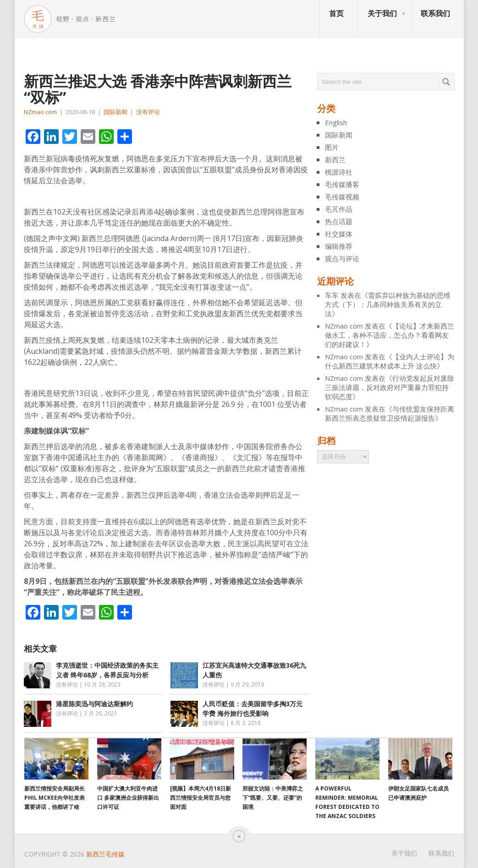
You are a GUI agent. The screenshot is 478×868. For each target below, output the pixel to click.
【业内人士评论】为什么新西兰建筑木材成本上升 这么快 (390, 361)
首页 (336, 13)
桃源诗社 (339, 172)
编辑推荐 (339, 246)
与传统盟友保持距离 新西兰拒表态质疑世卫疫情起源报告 (390, 413)
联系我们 (435, 13)
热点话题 (339, 221)
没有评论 (148, 112)
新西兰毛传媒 (105, 854)
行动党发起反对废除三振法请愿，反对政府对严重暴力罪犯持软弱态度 (390, 387)
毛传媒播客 (342, 184)
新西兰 (335, 159)
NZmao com (40, 112)
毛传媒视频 (342, 197)
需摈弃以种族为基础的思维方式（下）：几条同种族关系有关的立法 (388, 304)
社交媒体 (339, 234)
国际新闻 (115, 112)
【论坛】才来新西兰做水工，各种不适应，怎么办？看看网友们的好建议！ (390, 335)
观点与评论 (342, 258)
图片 (332, 147)
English (336, 122)
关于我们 (382, 13)
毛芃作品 (339, 209)
